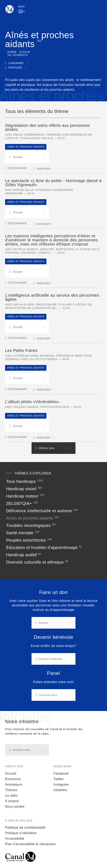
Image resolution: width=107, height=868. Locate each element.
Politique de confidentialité (25, 828)
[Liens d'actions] (53, 645)
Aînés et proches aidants (26, 147)
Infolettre (60, 790)
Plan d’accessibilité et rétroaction (31, 844)
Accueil (11, 773)
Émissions (13, 779)
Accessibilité (15, 839)
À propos (12, 801)
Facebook (61, 773)
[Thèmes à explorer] (53, 521)
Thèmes (11, 790)
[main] (53, 355)
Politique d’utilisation (21, 833)
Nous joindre (15, 807)
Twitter (59, 779)
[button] (16, 63)
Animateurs (14, 785)
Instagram (61, 785)
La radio (11, 796)
